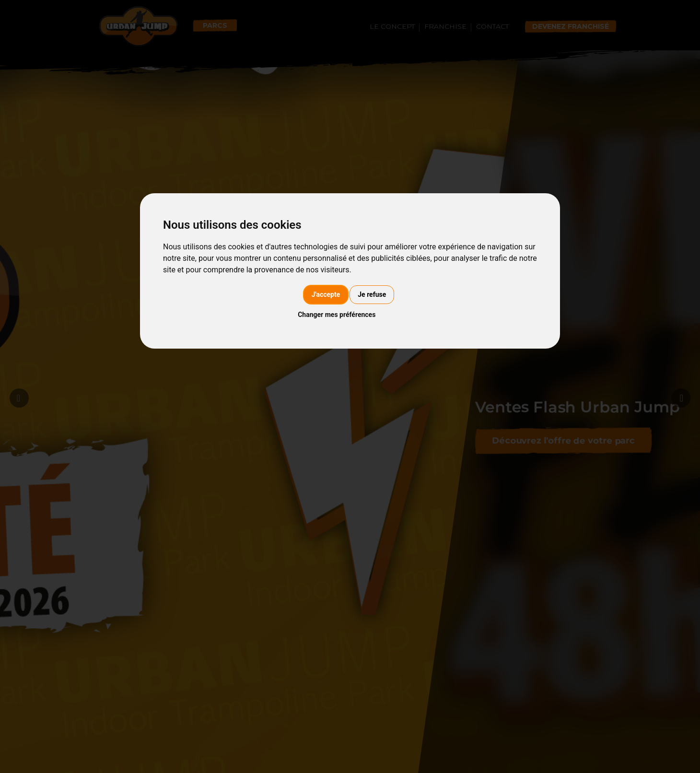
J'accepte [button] (326, 294)
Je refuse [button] (372, 294)
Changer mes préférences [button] (337, 315)
